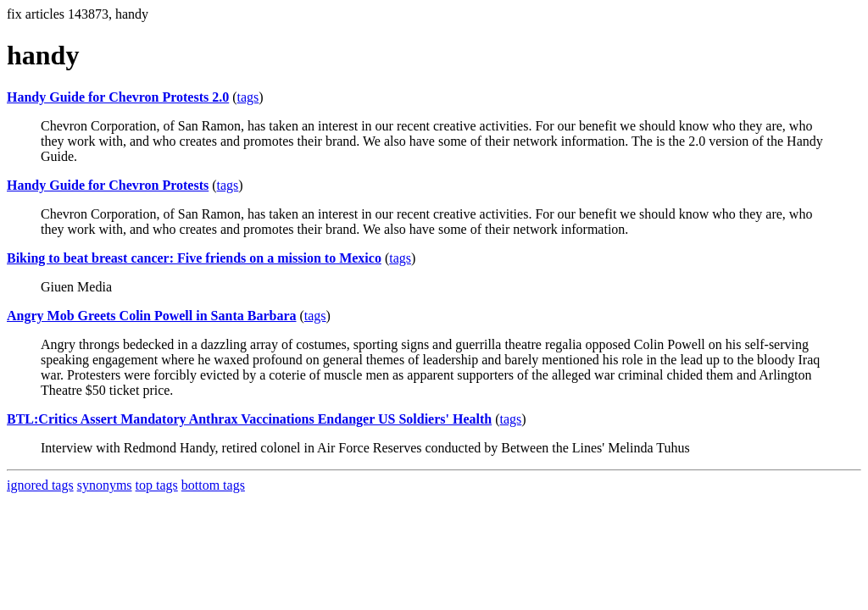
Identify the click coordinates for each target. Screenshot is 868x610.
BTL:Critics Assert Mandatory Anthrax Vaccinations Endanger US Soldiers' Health (249, 419)
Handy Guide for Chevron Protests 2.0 (118, 97)
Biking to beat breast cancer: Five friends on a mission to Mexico (194, 258)
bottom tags (213, 485)
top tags (157, 485)
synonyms (105, 485)
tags (248, 97)
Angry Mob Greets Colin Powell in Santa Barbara (151, 316)
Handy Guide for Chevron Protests (108, 185)
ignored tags (40, 485)
